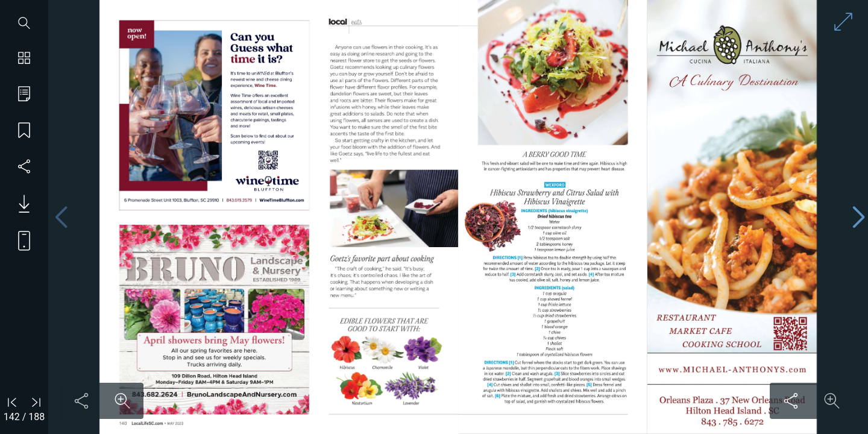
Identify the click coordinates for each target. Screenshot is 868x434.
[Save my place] (24, 131)
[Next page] (858, 217)
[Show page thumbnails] (24, 59)
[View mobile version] (20, 240)
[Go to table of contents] (24, 95)
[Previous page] (61, 217)
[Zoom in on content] (122, 401)
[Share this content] (81, 401)
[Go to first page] (12, 402)
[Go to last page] (36, 402)
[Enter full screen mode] (843, 22)
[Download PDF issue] (20, 204)
